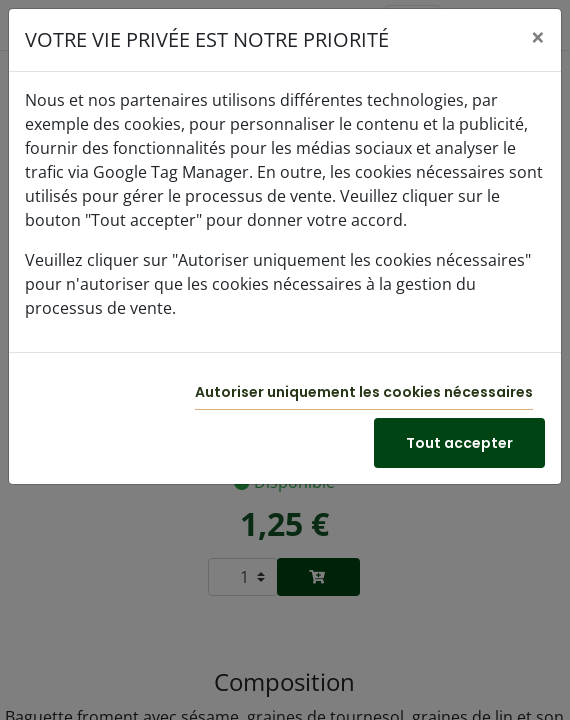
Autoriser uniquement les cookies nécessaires (364, 392)
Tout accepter (459, 443)
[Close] (538, 37)
